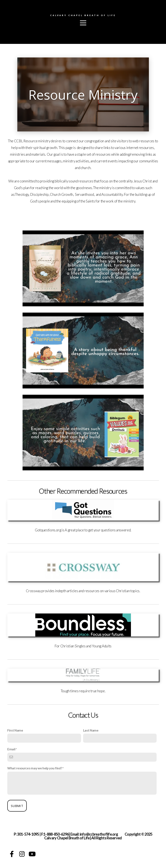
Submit (17, 806)
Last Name (91, 730)
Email (11, 749)
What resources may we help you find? (35, 768)
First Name (15, 730)
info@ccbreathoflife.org (99, 834)
